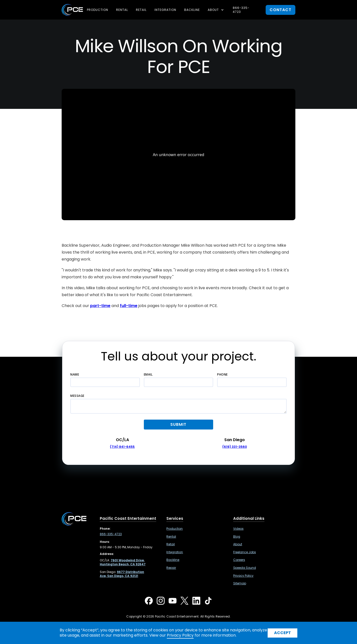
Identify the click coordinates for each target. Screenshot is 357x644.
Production (98, 10)
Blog (237, 537)
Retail (141, 10)
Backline (192, 10)
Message (77, 396)
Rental (122, 10)
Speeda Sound (245, 568)
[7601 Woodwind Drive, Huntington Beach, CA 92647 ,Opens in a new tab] (123, 562)
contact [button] (280, 10)
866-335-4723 (241, 10)
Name (75, 374)
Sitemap (240, 583)
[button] (216, 10)
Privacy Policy (243, 576)
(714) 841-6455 (122, 447)
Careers (239, 560)
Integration (165, 10)
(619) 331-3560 (235, 447)
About (238, 544)
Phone (222, 374)
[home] (72, 10)
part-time (100, 306)
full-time (129, 306)
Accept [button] (282, 633)
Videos (238, 529)
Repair (171, 568)
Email (148, 374)
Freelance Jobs (245, 552)
